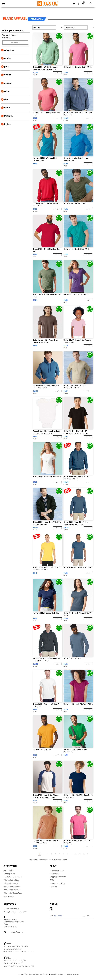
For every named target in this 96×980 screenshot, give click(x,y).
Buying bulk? (9, 870)
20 (80, 854)
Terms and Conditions (35, 975)
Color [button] (7, 91)
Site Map (46, 975)
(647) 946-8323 (13, 908)
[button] (74, 3)
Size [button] (6, 99)
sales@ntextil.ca (10, 926)
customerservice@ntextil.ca (14, 922)
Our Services (55, 874)
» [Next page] (88, 854)
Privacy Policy (23, 975)
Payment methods (57, 870)
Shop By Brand (9, 874)
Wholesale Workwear (12, 890)
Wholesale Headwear (12, 887)
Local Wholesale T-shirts (13, 877)
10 (76, 854)
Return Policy (9, 896)
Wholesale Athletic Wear (13, 893)
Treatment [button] (9, 116)
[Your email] (64, 915)
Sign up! (86, 915)
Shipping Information (58, 877)
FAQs (52, 880)
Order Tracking (17, 932)
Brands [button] (8, 75)
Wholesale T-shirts (11, 883)
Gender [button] (8, 58)
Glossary (53, 887)
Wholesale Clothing (11, 880)
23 (84, 854)
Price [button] (7, 67)
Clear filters (15, 42)
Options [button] (8, 83)
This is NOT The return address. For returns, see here (19, 952)
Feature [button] (8, 124)
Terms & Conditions (57, 883)
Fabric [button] (7, 108)
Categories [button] (9, 50)
